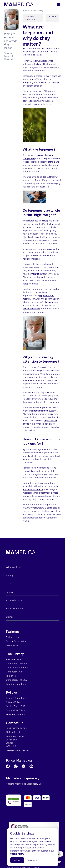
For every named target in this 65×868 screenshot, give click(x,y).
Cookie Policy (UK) (16, 706)
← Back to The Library (33, 10)
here (52, 499)
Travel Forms (13, 645)
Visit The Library (14, 659)
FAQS (9, 584)
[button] (58, 4)
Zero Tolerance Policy (17, 714)
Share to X (9, 59)
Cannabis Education (30, 18)
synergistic (35, 274)
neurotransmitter (31, 309)
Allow (17, 860)
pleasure (51, 302)
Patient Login (13, 637)
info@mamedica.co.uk (17, 728)
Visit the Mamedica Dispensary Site (24, 784)
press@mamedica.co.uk (18, 750)
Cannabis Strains (15, 672)
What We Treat (14, 567)
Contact (10, 617)
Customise (32, 860)
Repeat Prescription (16, 641)
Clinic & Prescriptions (17, 668)
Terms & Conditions (16, 698)
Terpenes (52, 16)
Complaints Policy (16, 710)
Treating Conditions (16, 684)
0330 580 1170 (13, 732)
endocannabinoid (40, 411)
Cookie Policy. (17, 854)
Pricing (10, 575)
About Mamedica (15, 609)
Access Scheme (15, 600)
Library (10, 592)
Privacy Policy (13, 702)
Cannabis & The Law (17, 680)
